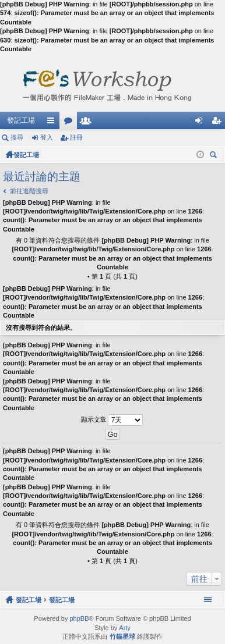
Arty (125, 628)
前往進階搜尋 (29, 191)
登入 (47, 137)
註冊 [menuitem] (219, 123)
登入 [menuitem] (202, 123)
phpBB (79, 618)
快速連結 (53, 123)
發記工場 (21, 120)
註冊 (76, 137)
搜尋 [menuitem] (216, 156)
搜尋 (17, 137)
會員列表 (88, 123)
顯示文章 (112, 420)
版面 (71, 123)
